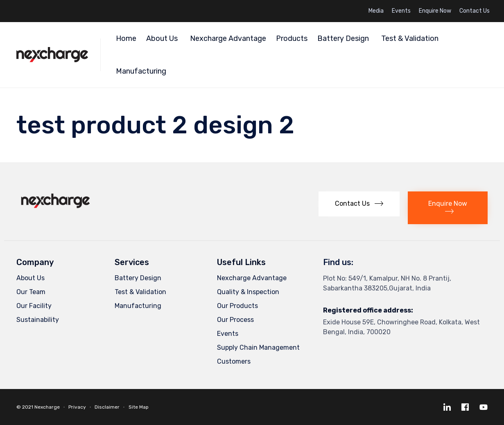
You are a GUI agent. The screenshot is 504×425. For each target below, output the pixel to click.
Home (126, 38)
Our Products (237, 306)
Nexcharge (47, 407)
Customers (234, 361)
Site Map (139, 407)
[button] (359, 204)
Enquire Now (435, 11)
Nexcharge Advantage (228, 38)
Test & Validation (410, 38)
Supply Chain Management (258, 347)
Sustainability (38, 320)
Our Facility (34, 306)
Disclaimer (107, 407)
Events (401, 11)
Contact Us (475, 11)
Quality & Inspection (248, 292)
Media (376, 11)
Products (292, 38)
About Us (163, 38)
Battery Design (344, 38)
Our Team (31, 292)
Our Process (235, 320)
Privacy (77, 407)
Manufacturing (142, 71)
